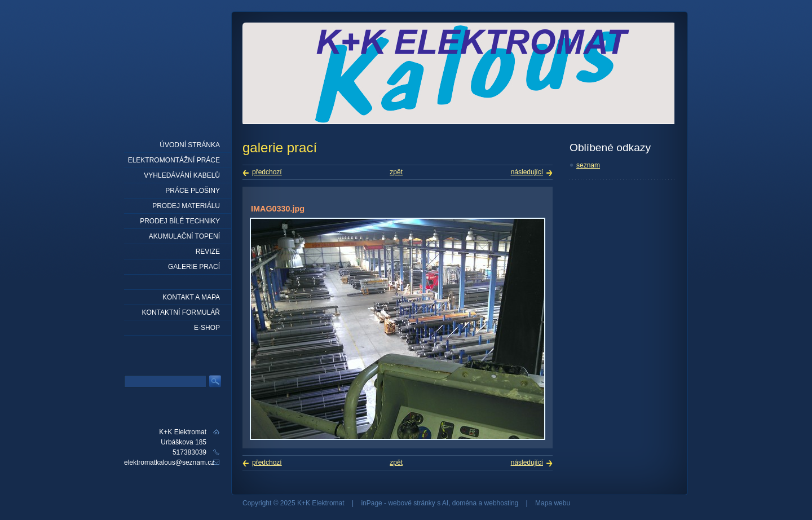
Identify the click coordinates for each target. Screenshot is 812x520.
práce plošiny (193, 191)
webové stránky (411, 503)
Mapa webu (553, 503)
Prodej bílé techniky (180, 221)
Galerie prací (194, 267)
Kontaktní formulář (181, 312)
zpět (396, 172)
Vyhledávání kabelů (182, 175)
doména (464, 503)
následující (527, 172)
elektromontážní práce (174, 160)
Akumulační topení (184, 236)
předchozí (267, 172)
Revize (208, 252)
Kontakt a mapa (191, 297)
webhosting (502, 503)
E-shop (207, 328)
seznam (588, 165)
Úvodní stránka (190, 145)
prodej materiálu (186, 206)
